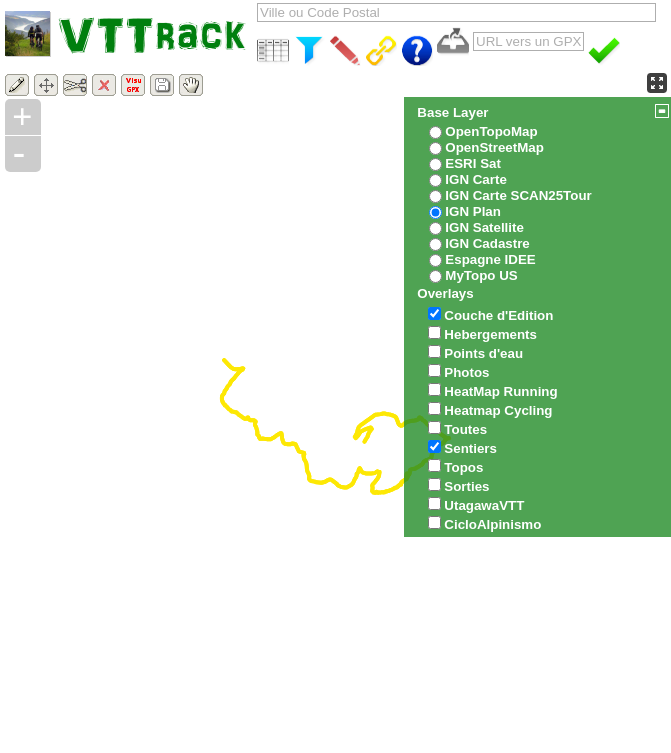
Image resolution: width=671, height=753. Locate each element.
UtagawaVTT (484, 505)
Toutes (465, 429)
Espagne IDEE (490, 259)
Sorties (466, 486)
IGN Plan (473, 211)
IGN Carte (475, 179)
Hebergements (490, 334)
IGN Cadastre (487, 243)
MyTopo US (481, 275)
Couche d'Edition (498, 315)
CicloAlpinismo (492, 524)
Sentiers (470, 448)
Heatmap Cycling (498, 410)
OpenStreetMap (494, 147)
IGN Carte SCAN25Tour (518, 195)
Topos (463, 467)
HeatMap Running (500, 391)
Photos (466, 372)
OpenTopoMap (491, 131)
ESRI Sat (473, 163)
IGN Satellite (484, 227)
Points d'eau (483, 353)
